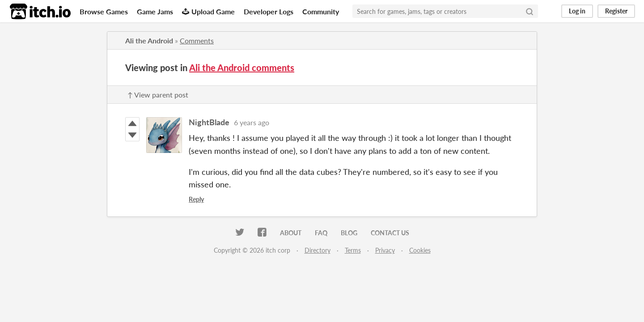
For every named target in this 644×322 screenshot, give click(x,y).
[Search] (530, 11)
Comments (197, 40)
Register (616, 11)
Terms (353, 250)
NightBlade (209, 122)
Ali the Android (149, 40)
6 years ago (252, 122)
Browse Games (104, 11)
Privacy (385, 250)
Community (321, 11)
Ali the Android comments (242, 68)
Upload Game (208, 11)
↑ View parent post (158, 95)
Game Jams (155, 11)
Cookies (420, 250)
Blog (349, 233)
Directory (318, 250)
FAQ (321, 233)
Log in (577, 11)
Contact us (390, 233)
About (291, 233)
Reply (196, 199)
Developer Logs (269, 11)
